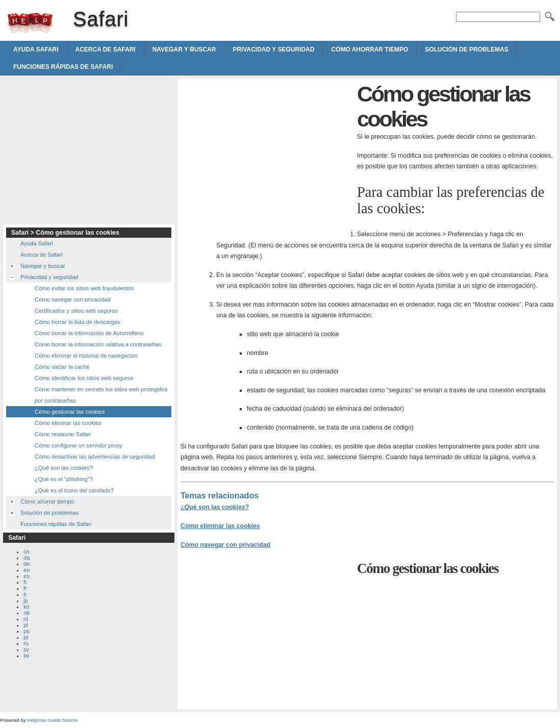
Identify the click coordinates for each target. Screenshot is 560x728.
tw (26, 656)
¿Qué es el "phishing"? (64, 479)
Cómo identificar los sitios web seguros (84, 378)
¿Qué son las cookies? (215, 507)
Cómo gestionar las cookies (70, 412)
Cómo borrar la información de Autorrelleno (89, 333)
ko (27, 607)
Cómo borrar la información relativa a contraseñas (98, 344)
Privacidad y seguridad (273, 49)
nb (27, 613)
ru (26, 643)
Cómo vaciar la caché (62, 367)
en (27, 570)
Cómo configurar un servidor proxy (79, 445)
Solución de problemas (466, 49)
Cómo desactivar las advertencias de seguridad (95, 457)
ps (27, 631)
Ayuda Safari (36, 49)
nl (26, 619)
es (27, 576)
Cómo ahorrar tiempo (370, 49)
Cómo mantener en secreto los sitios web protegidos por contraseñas (101, 395)
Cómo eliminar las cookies (220, 526)
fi (25, 582)
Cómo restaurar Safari (63, 434)
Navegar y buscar (184, 49)
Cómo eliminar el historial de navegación (86, 356)
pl (26, 625)
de (27, 564)
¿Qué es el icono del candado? (74, 490)
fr (25, 588)
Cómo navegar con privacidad (225, 545)
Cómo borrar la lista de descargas (78, 322)
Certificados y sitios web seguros (76, 311)
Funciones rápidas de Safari (63, 67)
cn (27, 551)
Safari (30, 23)
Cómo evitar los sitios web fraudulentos (84, 288)
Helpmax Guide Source (52, 720)
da (27, 558)
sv (26, 649)
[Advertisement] (266, 153)
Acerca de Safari (105, 49)
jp (26, 600)
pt (26, 637)
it (25, 594)
